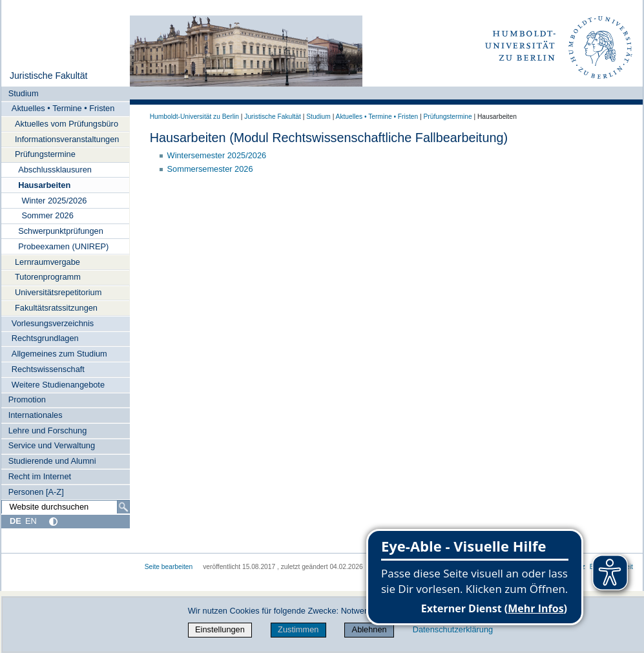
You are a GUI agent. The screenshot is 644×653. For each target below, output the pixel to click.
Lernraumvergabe (47, 262)
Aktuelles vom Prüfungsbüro (67, 124)
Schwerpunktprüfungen (61, 231)
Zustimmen (298, 629)
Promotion (27, 399)
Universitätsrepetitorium (58, 292)
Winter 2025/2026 (54, 201)
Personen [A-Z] (36, 492)
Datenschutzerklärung (453, 629)
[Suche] (123, 507)
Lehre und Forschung (48, 430)
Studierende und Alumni (52, 461)
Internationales (36, 415)
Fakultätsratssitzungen (56, 308)
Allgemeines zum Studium (59, 354)
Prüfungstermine (45, 154)
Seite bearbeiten (169, 567)
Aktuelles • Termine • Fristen (63, 108)
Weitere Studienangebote (58, 385)
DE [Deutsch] (16, 521)
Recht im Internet (40, 476)
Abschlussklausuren (55, 170)
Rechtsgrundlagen (45, 338)
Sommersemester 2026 (210, 169)
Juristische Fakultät (49, 76)
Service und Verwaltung (52, 445)
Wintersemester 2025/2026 (217, 155)
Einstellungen (220, 629)
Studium (24, 93)
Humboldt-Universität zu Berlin (194, 117)
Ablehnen (369, 629)
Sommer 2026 (47, 215)
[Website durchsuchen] (66, 507)
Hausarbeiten (44, 185)
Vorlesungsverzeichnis (53, 323)
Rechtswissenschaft (48, 369)
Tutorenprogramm (48, 277)
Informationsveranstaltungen (67, 139)
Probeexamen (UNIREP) (63, 246)
